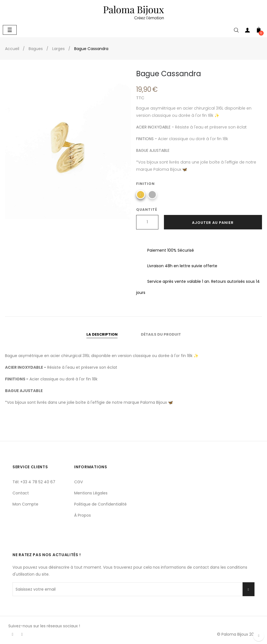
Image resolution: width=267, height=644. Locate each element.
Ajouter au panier (213, 223)
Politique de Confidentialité (100, 504)
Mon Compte (25, 504)
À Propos (83, 515)
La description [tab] (102, 334)
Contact (21, 493)
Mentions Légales (91, 493)
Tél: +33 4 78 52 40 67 (34, 482)
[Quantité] (147, 222)
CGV (78, 482)
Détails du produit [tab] (161, 334)
